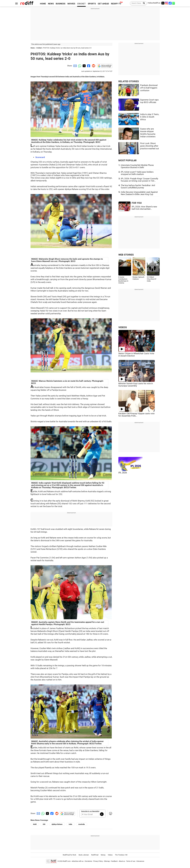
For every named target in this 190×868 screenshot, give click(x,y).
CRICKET (81, 4)
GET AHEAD (103, 4)
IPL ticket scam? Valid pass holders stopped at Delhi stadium (137, 173)
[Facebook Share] (88, 66)
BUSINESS (61, 4)
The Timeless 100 (121, 855)
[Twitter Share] (84, 66)
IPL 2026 (123, 473)
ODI (44, 824)
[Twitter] (163, 3)
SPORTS (92, 4)
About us (122, 861)
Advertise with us (78, 861)
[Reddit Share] (93, 66)
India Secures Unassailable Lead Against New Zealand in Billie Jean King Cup (139, 193)
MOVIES (71, 4)
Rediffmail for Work (69, 855)
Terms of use (131, 861)
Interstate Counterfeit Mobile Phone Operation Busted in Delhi (137, 166)
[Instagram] (166, 3)
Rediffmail (95, 855)
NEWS (51, 4)
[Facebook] (170, 3)
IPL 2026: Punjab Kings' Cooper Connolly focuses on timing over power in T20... (139, 180)
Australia (82, 824)
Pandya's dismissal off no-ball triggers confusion (149, 88)
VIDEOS (123, 327)
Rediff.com (67, 861)
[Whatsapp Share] (79, 66)
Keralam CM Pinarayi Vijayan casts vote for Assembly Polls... (136, 415)
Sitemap (107, 861)
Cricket (39, 48)
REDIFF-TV (116, 4)
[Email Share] (75, 66)
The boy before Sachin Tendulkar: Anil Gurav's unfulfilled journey (138, 187)
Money (103, 855)
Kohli (35, 824)
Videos (110, 855)
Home (33, 48)
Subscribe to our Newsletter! (90, 811)
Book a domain (84, 855)
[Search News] (143, 3)
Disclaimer (88, 861)
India (70, 824)
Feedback (114, 861)
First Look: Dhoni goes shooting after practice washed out (150, 146)
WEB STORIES (126, 255)
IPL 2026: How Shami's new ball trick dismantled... (144, 208)
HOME (43, 4)
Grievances (140, 861)
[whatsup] (174, 3)
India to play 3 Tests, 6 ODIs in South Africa (150, 117)
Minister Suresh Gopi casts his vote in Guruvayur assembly (136, 385)
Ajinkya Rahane (57, 824)
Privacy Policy (98, 861)
